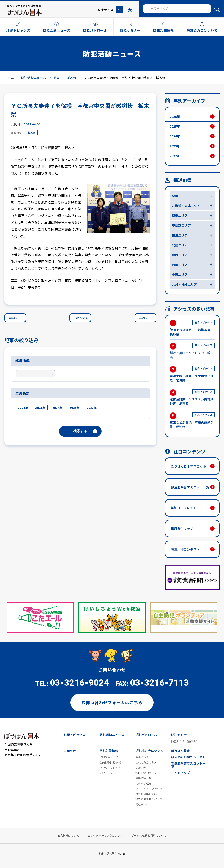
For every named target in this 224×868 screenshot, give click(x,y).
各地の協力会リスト (148, 773)
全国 (175, 196)
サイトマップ (181, 773)
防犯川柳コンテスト (185, 549)
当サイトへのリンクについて (105, 835)
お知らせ (70, 751)
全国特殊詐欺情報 (110, 762)
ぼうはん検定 (181, 751)
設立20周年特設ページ (149, 799)
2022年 (92, 408)
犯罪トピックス (75, 735)
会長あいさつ (143, 757)
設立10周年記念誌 (146, 794)
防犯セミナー (181, 735)
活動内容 (141, 768)
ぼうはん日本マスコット (189, 466)
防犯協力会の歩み (146, 762)
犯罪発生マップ (182, 529)
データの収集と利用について (149, 835)
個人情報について (68, 835)
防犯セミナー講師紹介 (185, 741)
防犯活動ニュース (112, 735)
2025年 (40, 408)
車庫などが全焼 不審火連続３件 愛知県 (192, 421)
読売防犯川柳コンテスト (188, 757)
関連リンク (142, 804)
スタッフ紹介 (143, 783)
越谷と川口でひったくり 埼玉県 (192, 351)
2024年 (57, 408)
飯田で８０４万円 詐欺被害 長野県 (192, 328)
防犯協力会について (150, 751)
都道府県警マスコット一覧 (190, 487)
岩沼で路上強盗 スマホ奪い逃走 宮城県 (192, 374)
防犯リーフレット (184, 508)
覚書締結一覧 (143, 778)
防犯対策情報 (109, 751)
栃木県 (32, 132)
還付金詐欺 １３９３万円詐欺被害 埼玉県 (192, 397)
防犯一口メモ (108, 773)
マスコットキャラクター (150, 789)
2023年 (74, 408)
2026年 (23, 408)
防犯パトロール (146, 735)
